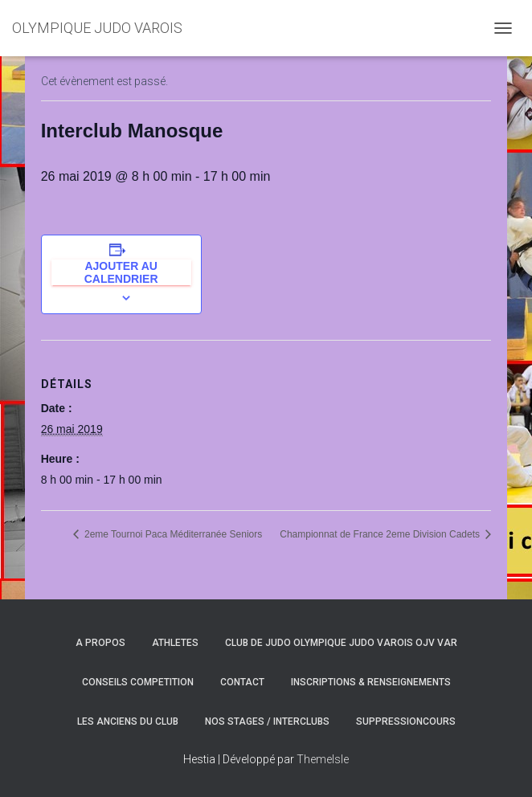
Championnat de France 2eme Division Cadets (381, 534)
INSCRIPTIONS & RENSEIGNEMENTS (371, 682)
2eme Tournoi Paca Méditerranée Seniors (172, 534)
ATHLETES (175, 643)
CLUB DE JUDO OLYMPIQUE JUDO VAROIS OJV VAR (341, 643)
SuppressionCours (406, 721)
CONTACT (242, 682)
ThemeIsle (323, 759)
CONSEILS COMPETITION (138, 682)
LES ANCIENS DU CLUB (128, 721)
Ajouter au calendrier (121, 272)
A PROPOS (100, 643)
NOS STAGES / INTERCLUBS (267, 721)
